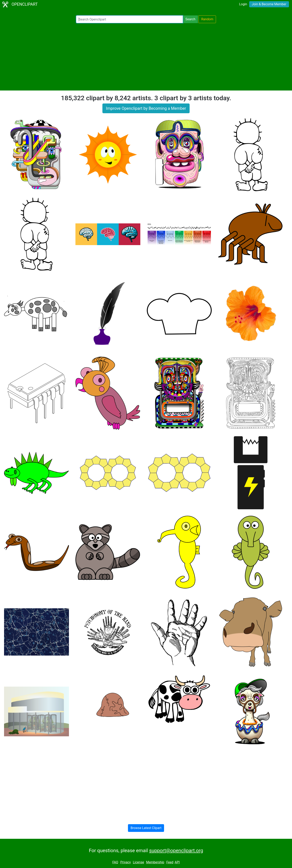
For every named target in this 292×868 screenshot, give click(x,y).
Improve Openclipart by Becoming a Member (146, 108)
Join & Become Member (269, 4)
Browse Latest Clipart (146, 828)
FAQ (115, 862)
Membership (155, 862)
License (138, 862)
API (177, 862)
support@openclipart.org (176, 851)
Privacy (126, 862)
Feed (170, 862)
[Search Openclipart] (129, 19)
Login (243, 4)
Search (190, 19)
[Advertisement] (146, 57)
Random (207, 19)
